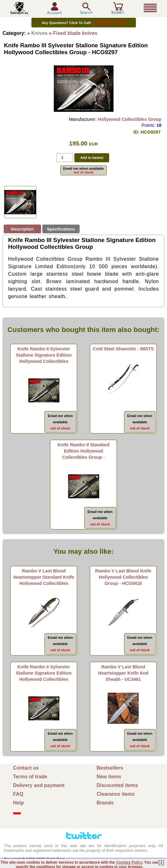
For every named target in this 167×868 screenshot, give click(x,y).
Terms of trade (30, 777)
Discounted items (117, 785)
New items (109, 777)
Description (22, 229)
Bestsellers (110, 768)
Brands (105, 803)
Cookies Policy (129, 862)
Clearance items (116, 794)
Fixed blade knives (75, 33)
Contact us (26, 768)
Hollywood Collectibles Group (130, 119)
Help (19, 803)
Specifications (61, 229)
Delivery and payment (39, 785)
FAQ (18, 794)
